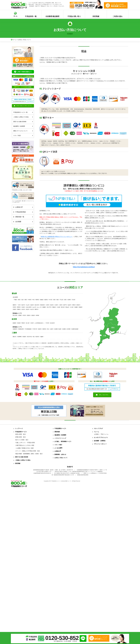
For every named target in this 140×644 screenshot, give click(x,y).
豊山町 (67, 307)
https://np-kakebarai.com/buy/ (84, 267)
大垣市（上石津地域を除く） (38, 323)
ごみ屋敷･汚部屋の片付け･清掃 (24, 448)
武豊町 (20, 316)
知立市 (32, 310)
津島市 (74, 305)
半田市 (24, 316)
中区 (33, 300)
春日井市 (37, 305)
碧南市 (33, 316)
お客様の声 (22, 207)
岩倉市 (32, 305)
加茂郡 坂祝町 (75, 329)
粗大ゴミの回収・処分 (22, 440)
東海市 (78, 305)
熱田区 (46, 300)
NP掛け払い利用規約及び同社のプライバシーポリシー (57, 236)
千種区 (15, 300)
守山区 (62, 300)
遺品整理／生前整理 (23, 126)
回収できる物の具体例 (23, 121)
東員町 (24, 337)
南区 (58, 300)
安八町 (28, 323)
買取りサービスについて (23, 131)
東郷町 (44, 307)
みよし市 (39, 307)
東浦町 (80, 307)
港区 (54, 300)
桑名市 (14, 337)
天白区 (74, 300)
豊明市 (19, 307)
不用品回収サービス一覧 (23, 112)
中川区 (51, 300)
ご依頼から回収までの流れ (23, 117)
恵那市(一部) (46, 329)
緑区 (65, 300)
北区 (22, 300)
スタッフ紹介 (23, 135)
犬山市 (28, 305)
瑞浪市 (40, 329)
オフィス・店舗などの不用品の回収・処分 (28, 451)
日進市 (23, 307)
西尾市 (29, 316)
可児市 (47, 323)
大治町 (58, 307)
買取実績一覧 (22, 217)
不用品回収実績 (22, 212)
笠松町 (19, 323)
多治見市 (52, 323)
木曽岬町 (19, 337)
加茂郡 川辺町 (58, 329)
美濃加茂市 (21, 329)
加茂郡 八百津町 (66, 329)
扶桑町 (76, 307)
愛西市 (14, 305)
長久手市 (49, 307)
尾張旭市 (42, 305)
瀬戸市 (65, 305)
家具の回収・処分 (21, 434)
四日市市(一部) (31, 337)
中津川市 (35, 329)
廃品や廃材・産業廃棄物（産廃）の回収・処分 (29, 454)
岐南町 (14, 323)
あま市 (34, 307)
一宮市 (19, 305)
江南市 (56, 305)
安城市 (14, 310)
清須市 (52, 305)
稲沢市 (23, 305)
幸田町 (37, 316)
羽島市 (23, 323)
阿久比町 (15, 316)
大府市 (47, 305)
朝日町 (37, 337)
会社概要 (22, 222)
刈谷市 (23, 310)
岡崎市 (19, 310)
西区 (26, 300)
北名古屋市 (29, 307)
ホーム (14, 40)
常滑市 (14, 307)
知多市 (69, 305)
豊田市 (36, 310)
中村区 (30, 300)
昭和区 (37, 300)
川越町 (42, 337)
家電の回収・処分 (21, 437)
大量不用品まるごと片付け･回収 (25, 446)
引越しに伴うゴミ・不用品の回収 (25, 443)
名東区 (69, 300)
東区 (19, 300)
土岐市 (52, 329)
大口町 (72, 307)
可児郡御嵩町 (28, 329)
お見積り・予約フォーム (101, 434)
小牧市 (61, 305)
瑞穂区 (42, 300)
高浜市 (28, 310)
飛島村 (54, 307)
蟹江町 (63, 307)
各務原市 (15, 329)
